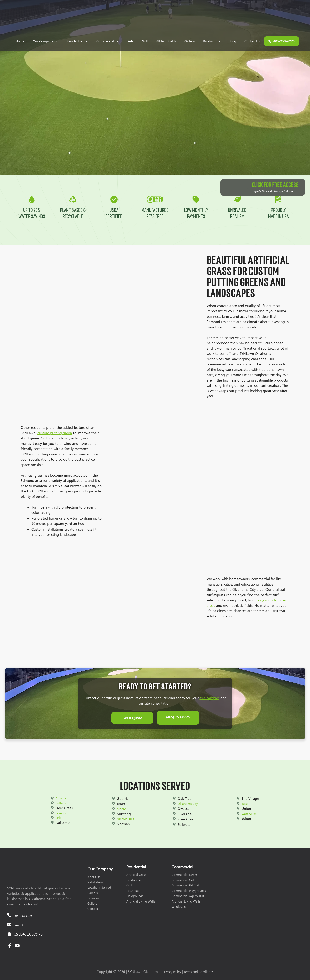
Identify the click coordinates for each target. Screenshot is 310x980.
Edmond (61, 813)
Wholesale (179, 907)
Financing (94, 899)
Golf (145, 41)
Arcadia (61, 799)
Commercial (110, 41)
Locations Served (99, 888)
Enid (59, 818)
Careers (93, 893)
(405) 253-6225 (178, 719)
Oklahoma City (188, 804)
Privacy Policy (172, 972)
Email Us (19, 925)
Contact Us (252, 41)
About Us (94, 877)
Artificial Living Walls (141, 902)
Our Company (48, 41)
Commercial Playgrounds (189, 891)
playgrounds (266, 602)
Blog (233, 41)
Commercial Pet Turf (185, 886)
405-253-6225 (23, 916)
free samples (210, 700)
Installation (95, 883)
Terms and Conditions (199, 972)
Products (214, 41)
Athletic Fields (166, 41)
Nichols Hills (125, 819)
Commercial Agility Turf (188, 896)
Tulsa (245, 804)
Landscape (134, 880)
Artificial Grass (136, 875)
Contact (93, 909)
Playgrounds (135, 896)
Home (20, 41)
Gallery (190, 41)
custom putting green (55, 435)
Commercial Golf (183, 880)
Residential (80, 41)
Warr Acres (249, 814)
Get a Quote (132, 719)
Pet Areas (133, 891)
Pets (131, 41)
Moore (121, 809)
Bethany (61, 803)
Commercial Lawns (184, 875)
